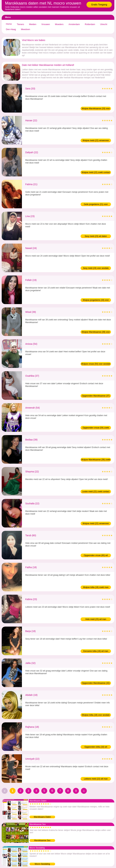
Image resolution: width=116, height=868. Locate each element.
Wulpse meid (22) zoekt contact (96, 172)
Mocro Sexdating (42, 864)
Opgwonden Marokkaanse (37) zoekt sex (96, 396)
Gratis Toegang (99, 5)
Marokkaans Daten (42, 817)
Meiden (33, 24)
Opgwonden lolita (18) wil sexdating (96, 747)
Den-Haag (11, 29)
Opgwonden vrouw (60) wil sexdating (96, 556)
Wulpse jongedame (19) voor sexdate (96, 300)
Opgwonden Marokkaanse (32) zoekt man (96, 683)
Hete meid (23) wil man (96, 619)
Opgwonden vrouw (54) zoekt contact (96, 428)
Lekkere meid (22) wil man (96, 779)
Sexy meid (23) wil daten (96, 236)
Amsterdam (74, 24)
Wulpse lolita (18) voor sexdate (96, 715)
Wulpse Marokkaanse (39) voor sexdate (96, 332)
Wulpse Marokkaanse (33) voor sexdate (96, 109)
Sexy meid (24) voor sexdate (96, 268)
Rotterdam (90, 24)
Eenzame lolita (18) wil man (96, 651)
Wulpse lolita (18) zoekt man (96, 587)
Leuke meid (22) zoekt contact (96, 492)
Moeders (59, 24)
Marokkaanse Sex (42, 840)
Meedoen (25, 29)
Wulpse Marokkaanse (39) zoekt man (96, 460)
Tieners (20, 24)
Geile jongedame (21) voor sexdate (96, 205)
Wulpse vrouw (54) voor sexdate (96, 364)
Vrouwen (46, 24)
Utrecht (104, 24)
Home (9, 24)
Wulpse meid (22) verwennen (96, 140)
